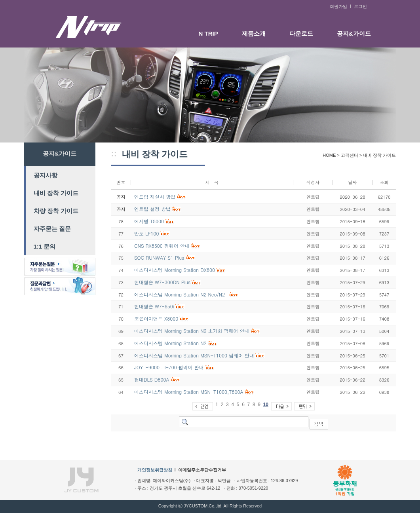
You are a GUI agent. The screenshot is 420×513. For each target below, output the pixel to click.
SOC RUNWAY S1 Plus (159, 257)
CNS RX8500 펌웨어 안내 (162, 246)
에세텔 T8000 (149, 221)
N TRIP (208, 33)
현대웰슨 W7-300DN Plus (162, 282)
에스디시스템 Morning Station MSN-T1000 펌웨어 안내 (194, 355)
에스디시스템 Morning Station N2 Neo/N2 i (181, 294)
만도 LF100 (147, 233)
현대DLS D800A (152, 379)
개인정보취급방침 (155, 470)
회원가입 (338, 6)
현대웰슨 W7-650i (154, 306)
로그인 (360, 6)
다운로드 (301, 33)
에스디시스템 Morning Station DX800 (175, 270)
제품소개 (254, 33)
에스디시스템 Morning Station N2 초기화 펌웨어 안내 (192, 331)
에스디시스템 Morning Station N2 (170, 343)
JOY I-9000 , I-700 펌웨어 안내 (169, 367)
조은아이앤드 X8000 (156, 318)
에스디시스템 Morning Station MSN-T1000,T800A (189, 392)
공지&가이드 (354, 33)
